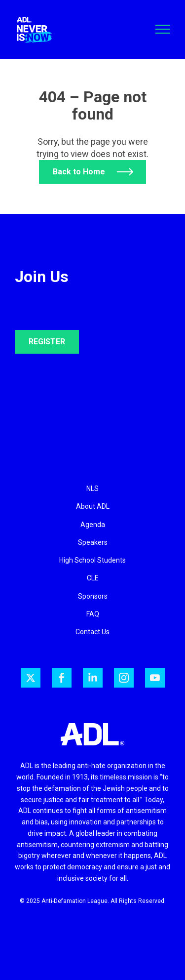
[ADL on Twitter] (31, 678)
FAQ (93, 614)
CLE (93, 578)
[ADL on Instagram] (124, 678)
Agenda (93, 525)
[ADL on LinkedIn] (93, 678)
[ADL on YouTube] (155, 678)
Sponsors (93, 596)
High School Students (92, 560)
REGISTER (47, 342)
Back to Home (79, 172)
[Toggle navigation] (163, 29)
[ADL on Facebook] (62, 678)
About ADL (93, 506)
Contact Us (92, 632)
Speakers (93, 542)
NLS (92, 489)
